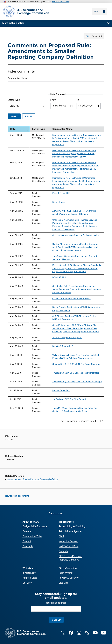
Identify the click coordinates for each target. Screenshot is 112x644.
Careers (27, 531)
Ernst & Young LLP (61, 193)
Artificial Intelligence (70, 531)
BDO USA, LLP (59, 277)
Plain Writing (66, 573)
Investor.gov (29, 573)
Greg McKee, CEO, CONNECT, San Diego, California (76, 364)
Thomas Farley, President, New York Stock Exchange (77, 382)
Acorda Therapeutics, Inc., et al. (67, 337)
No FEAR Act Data (69, 546)
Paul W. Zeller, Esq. (61, 391)
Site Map (64, 583)
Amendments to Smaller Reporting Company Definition (33, 479)
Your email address (56, 603)
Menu (100, 11)
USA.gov (27, 583)
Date (20, 129)
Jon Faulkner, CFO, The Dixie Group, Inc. (71, 399)
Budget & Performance (35, 526)
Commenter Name (17, 78)
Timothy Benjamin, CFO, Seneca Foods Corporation (76, 373)
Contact (27, 541)
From (53, 100)
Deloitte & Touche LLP (63, 346)
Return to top (56, 513)
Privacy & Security (69, 578)
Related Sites (30, 578)
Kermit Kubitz (59, 202)
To (78, 100)
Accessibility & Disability (72, 526)
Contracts (28, 546)
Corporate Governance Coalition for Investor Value (76, 235)
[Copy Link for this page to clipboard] (94, 36)
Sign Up (56, 620)
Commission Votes (32, 536)
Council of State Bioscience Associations (71, 298)
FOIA (61, 536)
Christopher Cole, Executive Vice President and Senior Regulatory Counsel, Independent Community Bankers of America (77, 289)
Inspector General (68, 541)
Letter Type (14, 100)
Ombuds (63, 551)
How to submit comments (17, 496)
